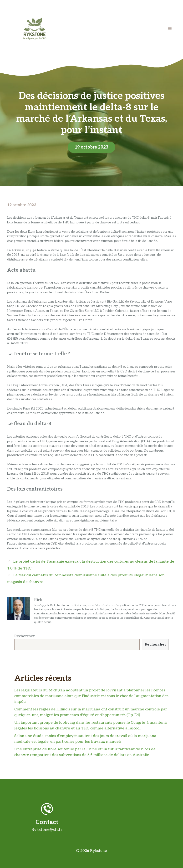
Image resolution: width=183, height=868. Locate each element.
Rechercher (25, 636)
